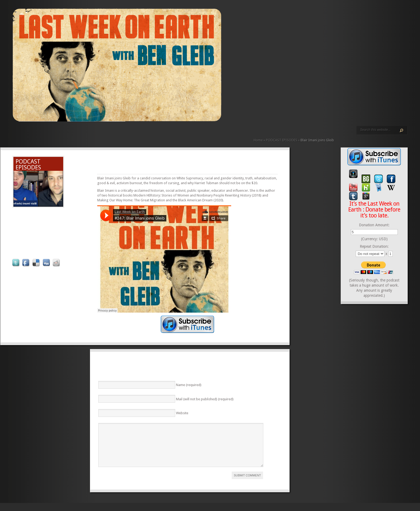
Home (258, 140)
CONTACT (79, 133)
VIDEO (62, 133)
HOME (15, 133)
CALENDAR (75, 133)
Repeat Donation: (374, 246)
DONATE (83, 133)
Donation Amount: (374, 225)
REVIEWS (70, 133)
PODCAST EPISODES (58, 133)
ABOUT (66, 133)
